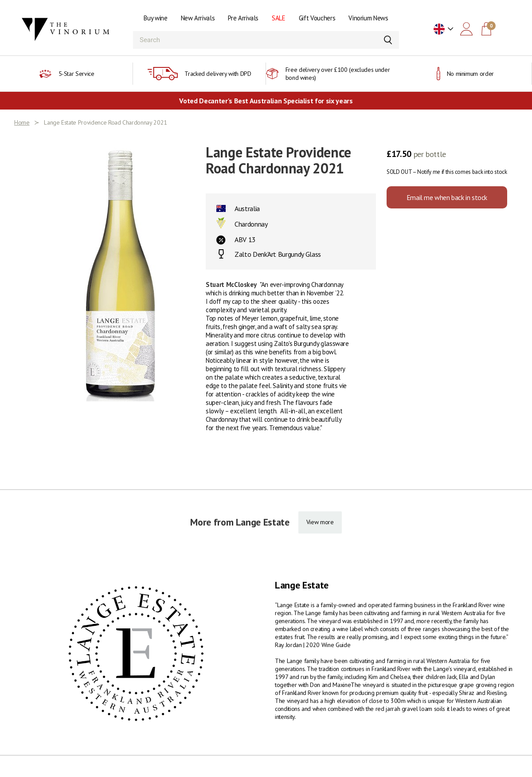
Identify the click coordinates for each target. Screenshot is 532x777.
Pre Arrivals (243, 18)
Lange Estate (302, 585)
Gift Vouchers (317, 18)
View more (320, 522)
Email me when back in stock (447, 197)
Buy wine (155, 18)
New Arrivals (198, 18)
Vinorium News (368, 18)
